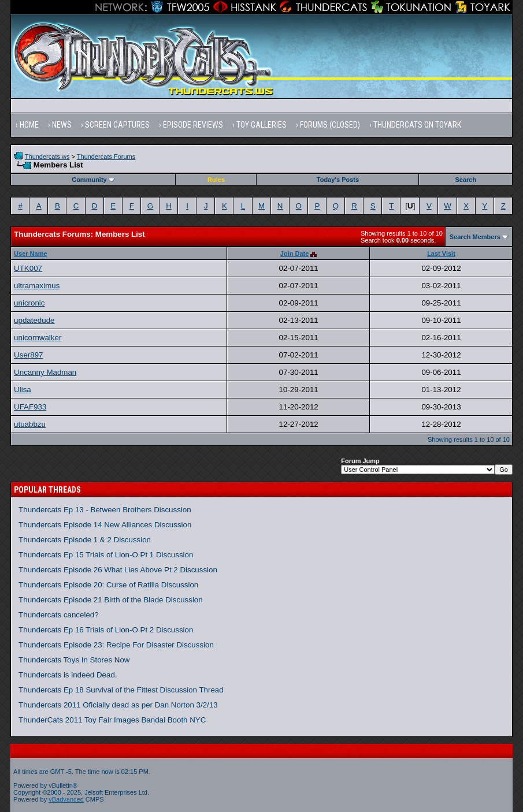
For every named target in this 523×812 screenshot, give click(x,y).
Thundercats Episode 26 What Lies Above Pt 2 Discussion (118, 570)
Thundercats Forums (106, 157)
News (62, 125)
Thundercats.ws (47, 157)
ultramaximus (37, 286)
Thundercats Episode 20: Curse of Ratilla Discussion (108, 585)
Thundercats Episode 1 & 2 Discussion (85, 540)
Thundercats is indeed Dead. (68, 675)
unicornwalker (38, 338)
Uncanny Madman (45, 372)
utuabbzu (30, 424)
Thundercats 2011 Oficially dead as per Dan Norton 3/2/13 (118, 705)
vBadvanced (66, 799)
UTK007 (28, 268)
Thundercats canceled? (59, 615)
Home (29, 125)
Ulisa (23, 390)
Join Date (295, 254)
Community (93, 180)
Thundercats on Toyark (417, 125)
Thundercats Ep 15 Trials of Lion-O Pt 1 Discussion (106, 555)
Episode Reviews (193, 125)
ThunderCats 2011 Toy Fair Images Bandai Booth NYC (112, 720)
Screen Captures (117, 125)
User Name (30, 254)
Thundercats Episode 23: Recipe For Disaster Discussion (116, 645)
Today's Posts (338, 180)
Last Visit (441, 254)
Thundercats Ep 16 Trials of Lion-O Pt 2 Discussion (106, 630)
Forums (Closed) (330, 125)
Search (466, 180)
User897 (28, 355)
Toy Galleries (261, 125)
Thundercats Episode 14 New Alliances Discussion (105, 525)
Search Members (475, 237)
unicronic (29, 303)
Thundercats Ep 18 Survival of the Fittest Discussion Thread (121, 690)
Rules (216, 180)
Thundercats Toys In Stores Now (74, 660)
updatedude (34, 320)
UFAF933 (30, 407)
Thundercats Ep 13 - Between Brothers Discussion (105, 510)
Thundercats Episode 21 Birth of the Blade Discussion (111, 600)
